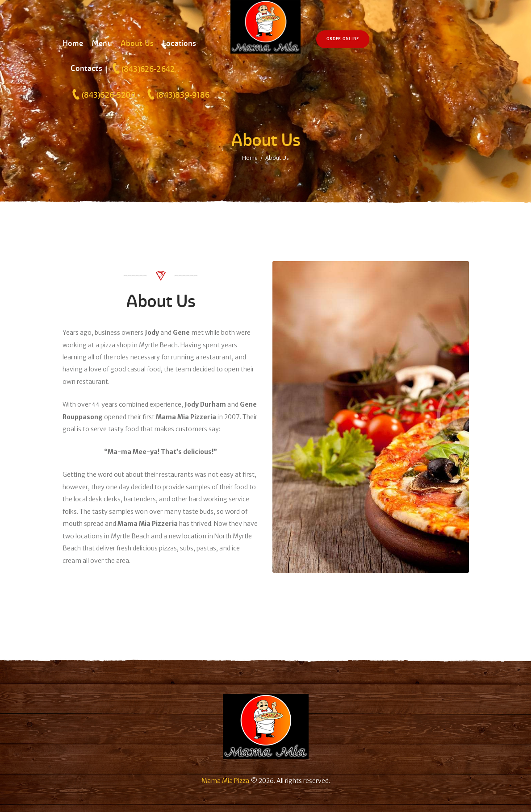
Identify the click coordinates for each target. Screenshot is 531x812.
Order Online (343, 39)
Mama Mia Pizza (225, 781)
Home (250, 157)
